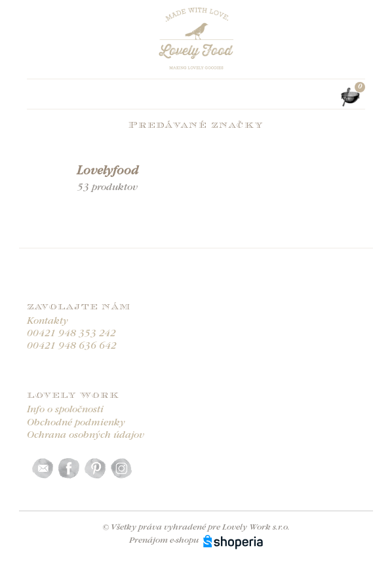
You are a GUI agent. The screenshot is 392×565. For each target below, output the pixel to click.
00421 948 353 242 (71, 334)
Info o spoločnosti (65, 410)
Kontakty (48, 321)
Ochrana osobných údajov (86, 436)
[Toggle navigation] (35, 97)
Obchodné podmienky (76, 423)
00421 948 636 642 (72, 346)
